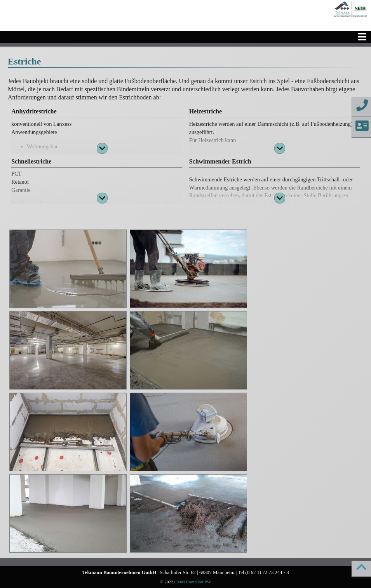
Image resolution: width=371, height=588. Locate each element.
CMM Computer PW (192, 582)
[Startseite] (351, 9)
